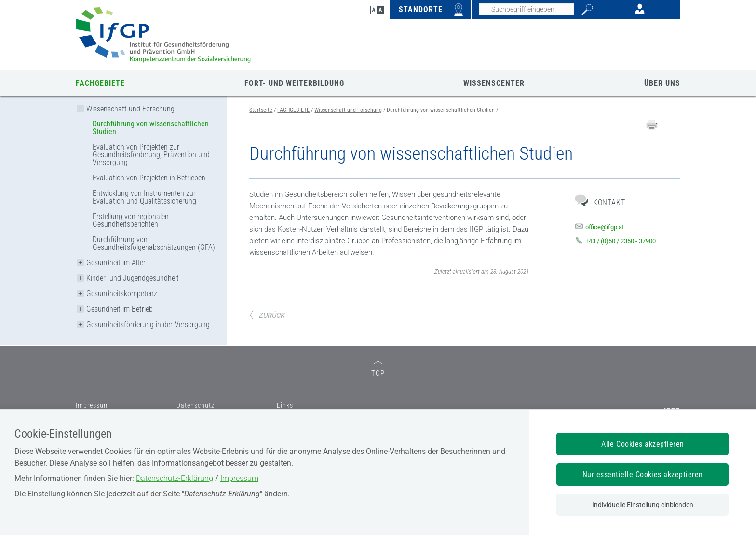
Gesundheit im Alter (116, 263)
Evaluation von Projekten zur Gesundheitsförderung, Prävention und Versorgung (151, 155)
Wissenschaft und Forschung (130, 109)
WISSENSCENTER (494, 83)
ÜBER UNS (662, 83)
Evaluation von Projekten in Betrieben (149, 178)
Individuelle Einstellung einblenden (643, 505)
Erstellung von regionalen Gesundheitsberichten (131, 220)
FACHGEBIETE (100, 83)
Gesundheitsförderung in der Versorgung (148, 324)
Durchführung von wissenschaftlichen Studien (151, 128)
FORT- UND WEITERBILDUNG (294, 83)
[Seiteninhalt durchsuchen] (526, 9)
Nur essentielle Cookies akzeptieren (643, 474)
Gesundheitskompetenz (122, 294)
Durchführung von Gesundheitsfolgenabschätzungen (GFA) (154, 243)
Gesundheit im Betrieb (120, 309)
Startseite (261, 110)
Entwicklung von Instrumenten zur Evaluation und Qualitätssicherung (144, 197)
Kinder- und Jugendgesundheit (133, 278)
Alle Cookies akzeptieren (643, 444)
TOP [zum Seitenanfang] (378, 369)
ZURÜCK (267, 316)
